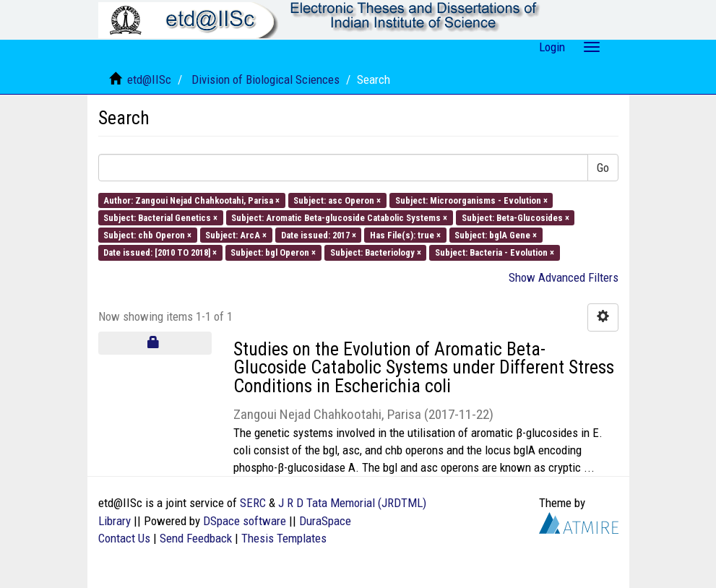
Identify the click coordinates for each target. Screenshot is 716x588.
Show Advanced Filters (564, 277)
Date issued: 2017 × (319, 235)
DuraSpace (325, 521)
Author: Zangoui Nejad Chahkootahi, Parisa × (191, 200)
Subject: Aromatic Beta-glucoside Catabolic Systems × (339, 217)
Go (603, 168)
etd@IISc (149, 79)
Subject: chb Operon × (147, 235)
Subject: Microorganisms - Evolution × (471, 200)
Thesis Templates (284, 538)
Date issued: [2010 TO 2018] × (160, 252)
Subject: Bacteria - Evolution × (495, 252)
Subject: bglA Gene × (496, 235)
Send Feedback (196, 538)
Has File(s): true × (405, 235)
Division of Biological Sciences (266, 79)
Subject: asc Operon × (337, 200)
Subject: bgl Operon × (273, 252)
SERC (253, 503)
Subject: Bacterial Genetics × (160, 217)
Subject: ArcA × (236, 235)
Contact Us (124, 538)
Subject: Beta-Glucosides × (516, 217)
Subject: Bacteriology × (376, 252)
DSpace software (245, 521)
